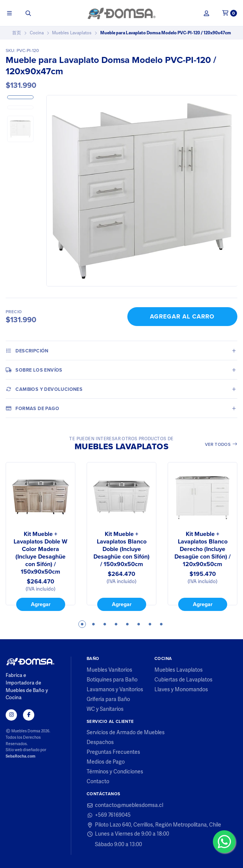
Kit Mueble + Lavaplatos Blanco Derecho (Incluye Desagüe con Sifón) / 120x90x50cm (202, 549)
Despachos (100, 742)
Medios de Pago (106, 762)
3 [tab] (105, 624)
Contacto (98, 782)
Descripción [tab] (27, 351)
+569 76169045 (109, 815)
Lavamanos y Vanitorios (115, 690)
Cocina (37, 33)
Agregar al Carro (182, 316)
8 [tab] (161, 624)
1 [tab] (82, 624)
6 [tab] (139, 624)
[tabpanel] (40, 537)
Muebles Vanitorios (109, 670)
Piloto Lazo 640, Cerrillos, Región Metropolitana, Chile (154, 825)
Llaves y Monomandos (181, 690)
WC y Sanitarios (105, 709)
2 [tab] (93, 624)
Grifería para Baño (108, 700)
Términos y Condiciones (115, 772)
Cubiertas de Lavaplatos (183, 680)
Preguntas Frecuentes (113, 752)
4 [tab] (116, 624)
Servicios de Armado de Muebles (126, 733)
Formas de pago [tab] (32, 408)
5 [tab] (127, 624)
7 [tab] (150, 624)
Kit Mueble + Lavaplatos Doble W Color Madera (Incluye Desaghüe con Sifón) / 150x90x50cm (40, 553)
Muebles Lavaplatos (72, 33)
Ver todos (221, 444)
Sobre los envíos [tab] (34, 370)
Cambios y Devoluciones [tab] (44, 389)
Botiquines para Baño (112, 680)
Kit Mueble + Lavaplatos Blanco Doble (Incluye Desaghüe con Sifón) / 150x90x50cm (121, 549)
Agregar (41, 604)
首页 (17, 33)
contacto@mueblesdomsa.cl (125, 805)
